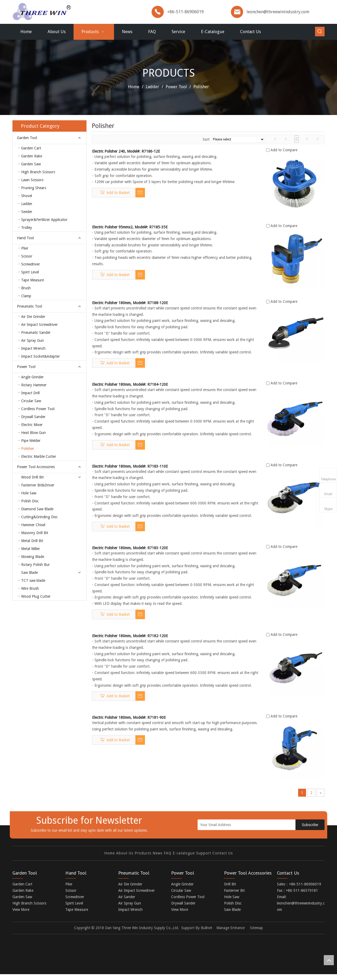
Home (110, 858)
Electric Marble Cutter (39, 456)
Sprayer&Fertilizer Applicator (44, 220)
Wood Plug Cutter (36, 596)
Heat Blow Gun (33, 433)
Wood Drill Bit (32, 477)
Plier (25, 248)
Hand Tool (25, 238)
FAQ (168, 858)
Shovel (27, 196)
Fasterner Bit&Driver (38, 485)
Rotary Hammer (34, 385)
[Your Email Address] (252, 825)
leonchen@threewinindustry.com (278, 12)
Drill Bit (230, 889)
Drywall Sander (33, 417)
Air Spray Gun (33, 340)
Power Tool (26, 367)
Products (143, 858)
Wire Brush (30, 588)
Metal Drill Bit (32, 541)
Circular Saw (31, 401)
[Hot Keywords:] (320, 32)
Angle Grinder (32, 377)
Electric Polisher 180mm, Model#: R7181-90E (129, 717)
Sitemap (256, 933)
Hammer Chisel (33, 525)
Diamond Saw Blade (37, 509)
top (329, 960)
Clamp (26, 296)
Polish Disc (30, 501)
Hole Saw (29, 493)
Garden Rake (32, 156)
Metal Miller (31, 549)
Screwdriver (31, 264)
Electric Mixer (32, 425)
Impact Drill (30, 393)
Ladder (27, 204)
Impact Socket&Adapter (40, 356)
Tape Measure (33, 280)
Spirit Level (30, 272)
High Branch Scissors (38, 172)
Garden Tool (27, 138)
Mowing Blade (33, 557)
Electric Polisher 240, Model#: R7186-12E (126, 151)
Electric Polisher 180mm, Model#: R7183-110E (130, 466)
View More (21, 914)
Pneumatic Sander (36, 332)
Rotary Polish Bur (35, 565)
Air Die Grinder (33, 317)
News (158, 858)
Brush (26, 288)
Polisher (28, 449)
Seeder (27, 212)
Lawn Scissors (32, 180)
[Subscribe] (310, 825)
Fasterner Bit (234, 895)
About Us (125, 858)
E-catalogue (184, 858)
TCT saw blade (33, 580)
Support (204, 858)
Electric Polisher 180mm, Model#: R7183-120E (130, 548)
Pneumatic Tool (29, 306)
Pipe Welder (31, 441)
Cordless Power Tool (38, 409)
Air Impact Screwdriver (39, 325)
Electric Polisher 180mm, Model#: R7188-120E (130, 303)
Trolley (27, 228)
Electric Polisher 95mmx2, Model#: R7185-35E (130, 227)
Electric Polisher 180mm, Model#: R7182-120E (130, 636)
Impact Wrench (33, 348)
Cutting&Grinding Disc (39, 517)
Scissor (27, 256)
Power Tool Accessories (36, 467)
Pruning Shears (34, 188)
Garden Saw (31, 164)
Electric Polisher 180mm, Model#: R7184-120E (130, 384)
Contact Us (223, 858)
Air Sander (127, 902)
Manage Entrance (231, 933)
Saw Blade (29, 573)
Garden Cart (31, 148)
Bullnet (206, 933)
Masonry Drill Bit (35, 533)
